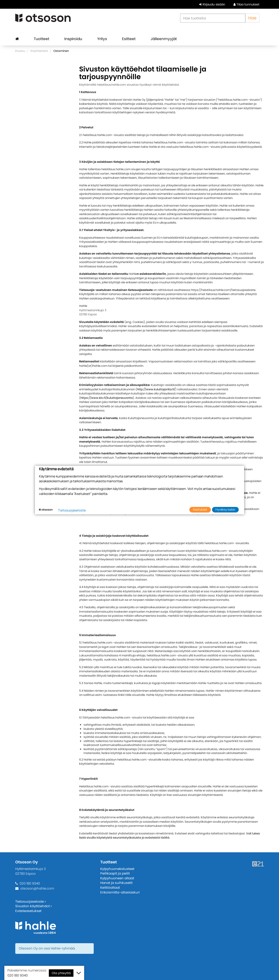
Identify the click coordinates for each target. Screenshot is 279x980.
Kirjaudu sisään (212, 4)
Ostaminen (61, 51)
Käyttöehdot (39, 51)
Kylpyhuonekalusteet (117, 869)
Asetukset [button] (200, 510)
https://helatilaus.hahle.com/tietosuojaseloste (223, 290)
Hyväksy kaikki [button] (225, 510)
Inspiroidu (73, 39)
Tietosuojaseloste (31, 901)
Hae (252, 18)
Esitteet (129, 39)
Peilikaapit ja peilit (115, 873)
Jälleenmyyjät (164, 39)
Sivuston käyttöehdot (33, 906)
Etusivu (20, 51)
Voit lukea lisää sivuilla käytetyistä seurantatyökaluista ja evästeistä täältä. (169, 836)
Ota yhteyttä (61, 973)
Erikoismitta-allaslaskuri (120, 892)
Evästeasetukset (28, 911)
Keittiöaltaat (110, 887)
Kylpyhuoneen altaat (117, 878)
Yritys (102, 39)
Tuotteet (42, 39)
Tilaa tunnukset (246, 4)
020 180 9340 (30, 883)
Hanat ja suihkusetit (116, 883)
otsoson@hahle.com (37, 888)
